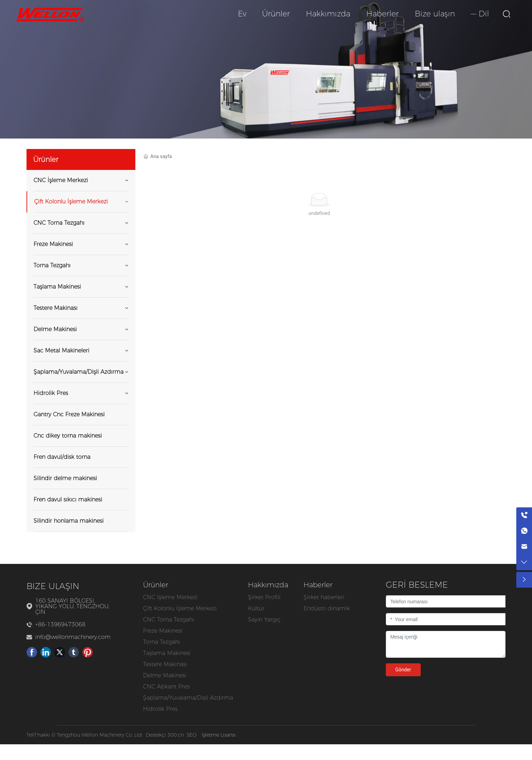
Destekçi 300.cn (165, 735)
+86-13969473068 (60, 624)
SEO (192, 735)
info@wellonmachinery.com (73, 637)
